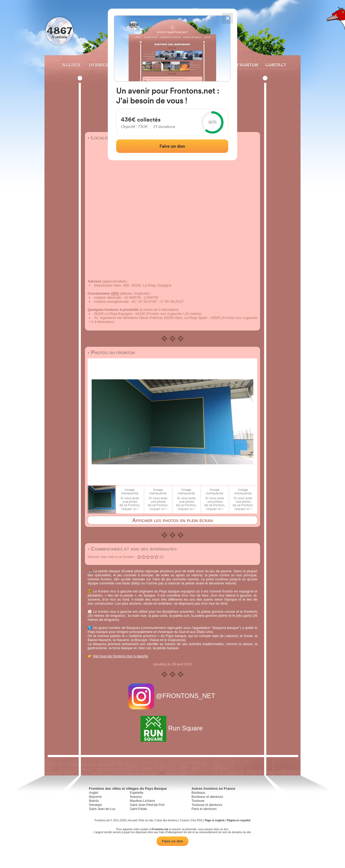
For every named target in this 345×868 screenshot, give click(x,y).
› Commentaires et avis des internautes (132, 549)
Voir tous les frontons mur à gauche (121, 656)
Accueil (71, 65)
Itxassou (136, 797)
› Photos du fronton (111, 352)
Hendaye (95, 805)
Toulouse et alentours (207, 805)
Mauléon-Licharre (142, 801)
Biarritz (94, 801)
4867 (59, 30)
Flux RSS (197, 820)
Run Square (172, 728)
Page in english (215, 820)
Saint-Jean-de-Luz (102, 809)
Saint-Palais (139, 809)
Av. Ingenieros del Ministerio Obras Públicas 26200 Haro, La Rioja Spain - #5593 (157, 318)
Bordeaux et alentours (207, 797)
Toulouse (198, 801)
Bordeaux (198, 793)
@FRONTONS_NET (173, 696)
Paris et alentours (204, 809)
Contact (275, 65)
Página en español (239, 820)
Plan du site (146, 820)
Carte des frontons (166, 820)
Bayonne (95, 797)
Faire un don (172, 841)
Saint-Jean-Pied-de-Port (147, 805)
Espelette (137, 793)
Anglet (94, 793)
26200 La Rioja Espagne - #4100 (119, 314)
